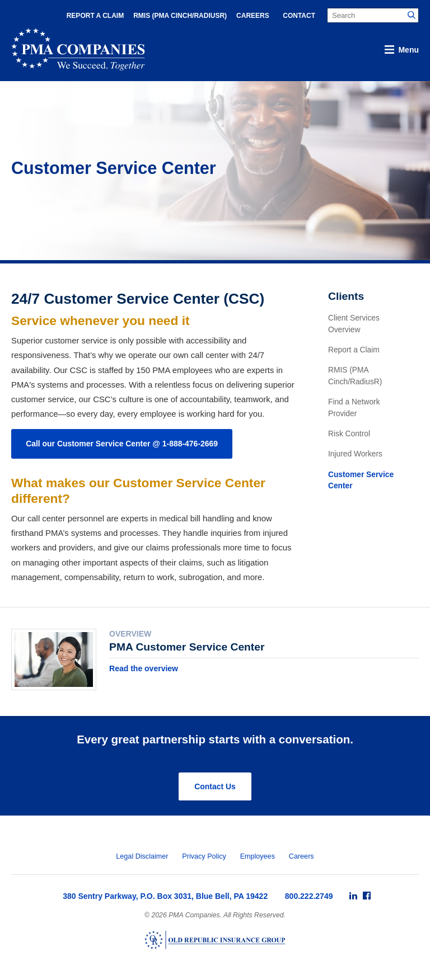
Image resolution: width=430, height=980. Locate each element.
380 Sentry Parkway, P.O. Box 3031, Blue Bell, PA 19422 (165, 896)
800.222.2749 (309, 896)
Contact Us (215, 786)
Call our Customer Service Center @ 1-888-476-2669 (122, 444)
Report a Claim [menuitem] (95, 16)
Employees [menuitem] (258, 856)
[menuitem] (353, 896)
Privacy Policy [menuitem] (204, 856)
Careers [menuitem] (253, 16)
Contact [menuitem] (299, 16)
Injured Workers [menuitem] (355, 454)
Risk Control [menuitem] (349, 434)
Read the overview (144, 668)
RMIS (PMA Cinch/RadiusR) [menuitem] (180, 16)
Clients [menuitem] (346, 296)
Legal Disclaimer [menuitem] (142, 856)
